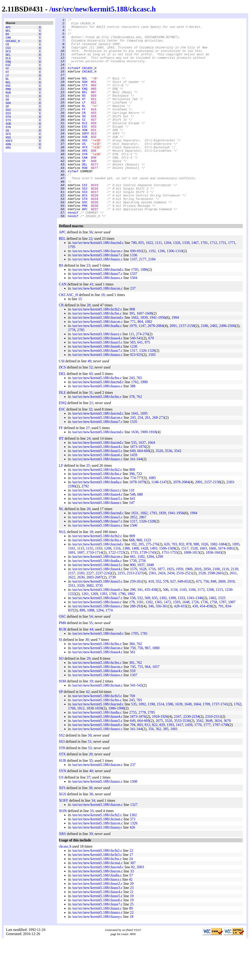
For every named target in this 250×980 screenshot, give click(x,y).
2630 (81, 617)
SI (7, 110)
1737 (215, 744)
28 (89, 345)
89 (131, 948)
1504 (134, 318)
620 (167, 584)
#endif (73, 252)
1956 (162, 357)
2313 (130, 613)
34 (93, 840)
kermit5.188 (109, 9)
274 (139, 374)
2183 (230, 522)
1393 (104, 634)
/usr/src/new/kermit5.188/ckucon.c (97, 291)
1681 (230, 588)
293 (139, 646)
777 (140, 518)
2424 (162, 613)
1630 (135, 472)
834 (228, 646)
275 (149, 584)
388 (133, 426)
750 (133, 688)
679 (151, 378)
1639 (179, 744)
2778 (72, 370)
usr (56, 9)
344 (139, 499)
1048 (150, 605)
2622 (72, 617)
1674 (222, 588)
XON (8, 168)
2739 (112, 617)
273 (162, 457)
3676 (227, 761)
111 (131, 374)
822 (155, 765)
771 (133, 362)
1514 (160, 744)
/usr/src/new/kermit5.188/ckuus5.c (97, 382)
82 (133, 907)
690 (133, 291)
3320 (81, 625)
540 (133, 378)
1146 (155, 522)
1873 (134, 487)
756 (206, 621)
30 (87, 680)
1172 (201, 630)
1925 (170, 609)
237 (133, 328)
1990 (144, 422)
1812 (81, 748)
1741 (224, 744)
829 (162, 765)
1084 (222, 584)
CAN (8, 40)
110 (131, 530)
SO (7, 114)
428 (177, 646)
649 (133, 491)
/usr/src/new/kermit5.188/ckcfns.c (97, 353)
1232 (72, 634)
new (81, 9)
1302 (163, 638)
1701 (204, 283)
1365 (158, 642)
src (68, 9)
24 (88, 478)
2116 (225, 609)
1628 (143, 609)
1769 (113, 634)
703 (174, 584)
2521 (188, 613)
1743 (152, 592)
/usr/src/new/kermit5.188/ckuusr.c (97, 543)
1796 (122, 634)
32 (90, 449)
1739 (143, 592)
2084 (160, 366)
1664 (151, 482)
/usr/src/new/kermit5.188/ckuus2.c (97, 923)
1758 (213, 642)
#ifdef (73, 202)
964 (148, 707)
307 (133, 903)
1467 (195, 283)
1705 (135, 309)
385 (166, 769)
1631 (135, 553)
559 (133, 711)
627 (173, 621)
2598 (211, 613)
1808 (187, 592)
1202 (149, 642)
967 (148, 688)
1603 (203, 588)
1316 (117, 588)
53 (90, 788)
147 (132, 543)
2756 (142, 601)
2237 (99, 613)
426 (132, 867)
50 (90, 775)
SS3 (8, 131)
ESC (8, 73)
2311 (217, 756)
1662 (135, 357)
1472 (168, 642)
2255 (121, 613)
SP (7, 123)
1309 (172, 638)
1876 (142, 487)
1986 (144, 309)
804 (140, 362)
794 (133, 765)
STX (8, 139)
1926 (164, 756)
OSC (8, 98)
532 (140, 638)
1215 (219, 630)
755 (140, 707)
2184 (152, 299)
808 (132, 349)
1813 (196, 592)
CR (7, 48)
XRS (8, 172)
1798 (225, 765)
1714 (98, 592)
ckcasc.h (143, 9)
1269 (94, 634)
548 (133, 534)
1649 (188, 744)
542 (140, 725)
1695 (144, 453)
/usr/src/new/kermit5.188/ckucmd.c (98, 283)
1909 (144, 472)
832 (182, 584)
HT (7, 81)
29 (88, 698)
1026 (205, 584)
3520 (159, 491)
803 (140, 765)
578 (166, 621)
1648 (186, 642)
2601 (220, 613)
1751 (165, 592)
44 (91, 669)
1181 (140, 642)
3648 (209, 761)
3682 (90, 625)
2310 (209, 756)
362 (158, 769)
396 (132, 514)
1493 (154, 588)
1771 (232, 283)
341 (133, 499)
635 (155, 638)
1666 (212, 588)
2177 (143, 299)
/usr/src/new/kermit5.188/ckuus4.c (97, 378)
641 (140, 382)
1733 (134, 592)
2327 (139, 613)
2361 (152, 613)
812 (147, 765)
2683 (90, 617)
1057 (156, 707)
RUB (8, 106)
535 (134, 482)
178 (132, 642)
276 (145, 374)
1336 (134, 295)
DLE (8, 65)
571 (133, 859)
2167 (178, 756)
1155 (89, 588)
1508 (134, 821)
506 (166, 630)
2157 (182, 366)
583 (133, 382)
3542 (178, 491)
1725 (121, 592)
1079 (133, 366)
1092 (142, 744)
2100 (216, 609)
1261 (85, 634)
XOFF (9, 164)
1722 (112, 592)
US (7, 152)
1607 (140, 353)
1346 (199, 638)
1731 (222, 283)
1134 (174, 630)
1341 (191, 638)
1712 (213, 283)
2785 (81, 370)
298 (133, 630)
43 (91, 414)
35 (91, 800)
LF (7, 86)
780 (134, 283)
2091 (173, 366)
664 (140, 491)
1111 (158, 283)
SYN (8, 148)
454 (202, 646)
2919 (231, 621)
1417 (180, 765)
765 (139, 418)
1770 (198, 765)
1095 (236, 584)
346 (151, 646)
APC (8, 28)
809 (132, 510)
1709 (206, 744)
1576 (134, 609)
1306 (170, 291)
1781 (144, 673)
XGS (8, 160)
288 (133, 646)
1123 (147, 580)
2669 (222, 621)
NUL (8, 94)
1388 (126, 588)
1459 (134, 495)
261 (148, 457)
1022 (149, 283)
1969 (189, 609)
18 (91, 572)
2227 (90, 613)
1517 (185, 588)
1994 (175, 357)
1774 (109, 650)
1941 (153, 357)
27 (88, 468)
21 (91, 443)
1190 (151, 744)
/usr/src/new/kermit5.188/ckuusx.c (97, 299)
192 (134, 584)
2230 (187, 756)
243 (132, 418)
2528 (202, 613)
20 (91, 794)
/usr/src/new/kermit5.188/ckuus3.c (97, 605)
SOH (8, 119)
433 (183, 646)
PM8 (8, 102)
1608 (149, 353)
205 (141, 584)
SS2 (8, 127)
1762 (135, 422)
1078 (133, 522)
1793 (153, 553)
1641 (135, 453)
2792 (85, 526)
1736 (204, 642)
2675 (159, 761)
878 (189, 584)
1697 (81, 592)
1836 (209, 592)
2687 (98, 617)
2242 (108, 613)
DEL (8, 61)
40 (91, 811)
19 (91, 721)
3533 (178, 761)
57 (131, 915)
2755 (133, 752)
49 (89, 401)
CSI (8, 53)
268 (155, 457)
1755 (174, 592)
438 (154, 630)
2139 (234, 609)
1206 (161, 291)
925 (139, 395)
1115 (80, 588)
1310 (179, 291)
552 (158, 621)
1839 (144, 357)
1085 (152, 518)
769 (132, 736)
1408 (135, 588)
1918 (152, 472)
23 (88, 305)
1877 (161, 609)
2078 (151, 366)
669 (147, 491)
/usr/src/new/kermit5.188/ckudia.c (97, 366)
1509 (171, 588)
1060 (156, 688)
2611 (233, 613)
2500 (231, 366)
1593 (177, 642)
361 (165, 646)
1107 (133, 299)
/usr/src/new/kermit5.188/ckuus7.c (97, 295)
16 (103, 335)
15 (80, 339)
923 (133, 395)
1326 (177, 283)
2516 (180, 613)
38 (90, 828)
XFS (8, 156)
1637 (142, 482)
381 (132, 702)
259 (133, 621)
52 (91, 407)
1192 (152, 291)
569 (147, 638)
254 (140, 457)
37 (88, 817)
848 (213, 621)
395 (132, 353)
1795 (72, 287)
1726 (195, 642)
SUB (8, 143)
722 (139, 514)
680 (140, 534)
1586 (169, 744)
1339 (186, 283)
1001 (174, 769)
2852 (134, 557)
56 (91, 272)
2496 (223, 366)
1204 (167, 283)
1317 (134, 390)
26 (88, 549)
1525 (222, 638)
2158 (191, 366)
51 (90, 781)
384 (132, 684)
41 (91, 324)
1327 (134, 845)
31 (91, 432)
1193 (99, 588)
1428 (144, 588)
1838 (90, 748)
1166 (192, 630)
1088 (91, 650)
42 (88, 732)
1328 (151, 390)
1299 (159, 596)
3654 (218, 761)
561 (133, 692)
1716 (152, 609)
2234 (195, 756)
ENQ (8, 69)
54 (91, 656)
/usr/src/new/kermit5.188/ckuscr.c (97, 374)
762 (139, 437)
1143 (183, 630)
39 (91, 874)
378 (132, 437)
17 (131, 895)
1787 (223, 642)
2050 (207, 609)
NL (7, 90)
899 (82, 650)
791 (221, 646)
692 (140, 291)
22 (90, 278)
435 (147, 630)
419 (151, 621)
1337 (134, 314)
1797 (216, 765)
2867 (143, 557)
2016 (198, 609)
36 (91, 834)
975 (147, 382)
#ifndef (74, 78)
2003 (140, 907)
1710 (90, 592)
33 (92, 851)
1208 (108, 588)
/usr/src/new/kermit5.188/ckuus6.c (97, 386)
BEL (8, 32)
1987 (232, 642)
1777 (207, 765)
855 (141, 283)
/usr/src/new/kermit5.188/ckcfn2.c (97, 349)
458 (209, 646)
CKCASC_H (13, 44)
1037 (141, 605)
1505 (152, 395)
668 (132, 580)
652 (187, 621)
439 (195, 646)
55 (91, 663)
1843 (218, 592)
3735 (99, 625)
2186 (204, 366)
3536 (169, 491)
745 (133, 707)
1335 (134, 462)
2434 (171, 613)
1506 (134, 565)
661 (133, 596)
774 (133, 518)
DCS (8, 57)
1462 (213, 638)
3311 (72, 625)
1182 (141, 596)
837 (71, 650)
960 (139, 580)
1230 (134, 386)
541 (139, 378)
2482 (213, 366)
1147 (142, 366)
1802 (131, 634)
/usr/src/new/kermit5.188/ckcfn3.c (97, 736)
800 (133, 605)
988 (196, 584)
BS (7, 36)
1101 (72, 588)
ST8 (8, 135)
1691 (72, 592)
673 (199, 621)
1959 (180, 609)
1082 (149, 362)
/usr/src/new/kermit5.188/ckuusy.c (97, 867)
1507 (134, 715)
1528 (194, 588)
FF (7, 77)
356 (158, 646)
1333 (181, 638)
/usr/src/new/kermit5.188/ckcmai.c (97, 725)
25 (88, 505)
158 (133, 638)
